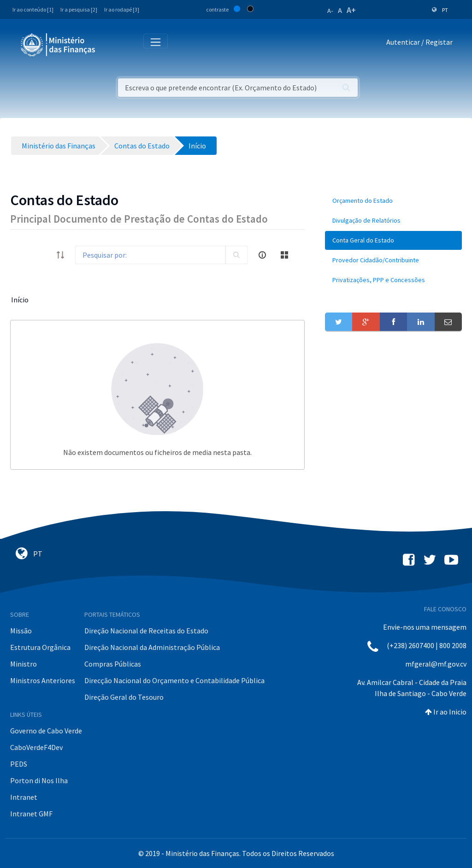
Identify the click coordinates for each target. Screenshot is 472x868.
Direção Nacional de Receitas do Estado (146, 631)
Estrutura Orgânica (40, 647)
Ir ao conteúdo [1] (33, 9)
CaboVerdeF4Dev (36, 747)
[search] (236, 255)
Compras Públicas (113, 664)
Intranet (24, 797)
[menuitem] (393, 201)
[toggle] (42, 255)
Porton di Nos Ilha (39, 780)
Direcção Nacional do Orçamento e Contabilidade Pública (174, 680)
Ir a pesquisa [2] (79, 9)
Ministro (24, 664)
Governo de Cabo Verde (46, 731)
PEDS (19, 764)
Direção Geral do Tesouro (124, 697)
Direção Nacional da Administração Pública (152, 647)
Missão (21, 631)
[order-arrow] (60, 255)
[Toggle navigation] (110, 44)
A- (330, 11)
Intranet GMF (31, 814)
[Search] (150, 255)
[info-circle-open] (262, 255)
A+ (351, 10)
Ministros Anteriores (43, 680)
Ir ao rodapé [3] (122, 9)
